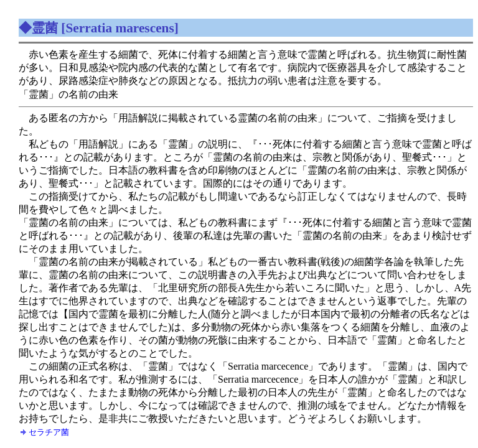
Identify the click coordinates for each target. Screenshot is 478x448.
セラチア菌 (49, 432)
